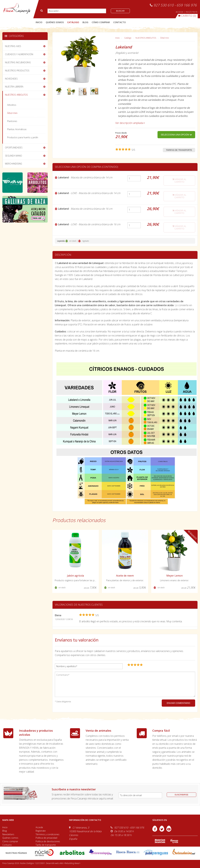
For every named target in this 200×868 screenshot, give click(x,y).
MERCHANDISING (14, 164)
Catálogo (128, 38)
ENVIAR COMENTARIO (178, 703)
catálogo (73, 22)
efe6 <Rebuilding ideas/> (70, 863)
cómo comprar (101, 22)
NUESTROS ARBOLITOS (146, 38)
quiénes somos (55, 22)
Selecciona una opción (176, 135)
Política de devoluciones (48, 841)
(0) (187, 16)
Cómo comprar (10, 841)
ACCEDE (180, 12)
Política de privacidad (46, 838)
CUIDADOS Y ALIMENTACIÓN (19, 54)
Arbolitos (12, 105)
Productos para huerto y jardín (23, 137)
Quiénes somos (10, 838)
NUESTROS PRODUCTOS (17, 71)
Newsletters (8, 834)
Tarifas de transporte (179, 150)
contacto (120, 22)
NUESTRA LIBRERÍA (14, 87)
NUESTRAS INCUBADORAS (18, 62)
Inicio (39, 22)
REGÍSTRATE (192, 12)
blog (85, 22)
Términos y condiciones (47, 834)
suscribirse (181, 795)
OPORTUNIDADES (14, 148)
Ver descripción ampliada (130, 123)
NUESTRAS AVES (13, 46)
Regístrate (41, 831)
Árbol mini (165, 38)
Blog (5, 831)
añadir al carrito (179, 181)
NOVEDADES (11, 79)
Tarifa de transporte (46, 845)
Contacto (7, 845)
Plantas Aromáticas (17, 129)
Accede (39, 827)
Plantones (12, 121)
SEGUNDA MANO (14, 156)
